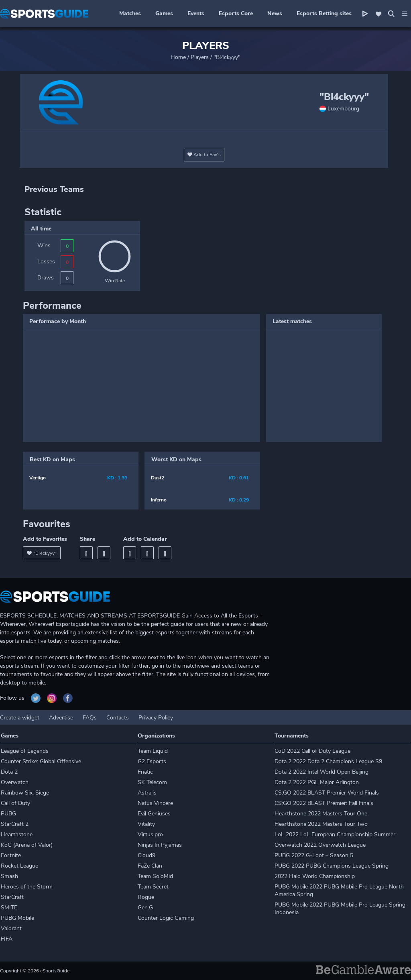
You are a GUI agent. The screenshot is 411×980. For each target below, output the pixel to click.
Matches (130, 13)
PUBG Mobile (17, 918)
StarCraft (12, 897)
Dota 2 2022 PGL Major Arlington (317, 782)
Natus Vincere (155, 803)
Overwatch (15, 782)
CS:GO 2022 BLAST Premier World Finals (327, 793)
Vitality (146, 824)
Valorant (11, 928)
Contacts (118, 718)
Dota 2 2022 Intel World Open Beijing (321, 772)
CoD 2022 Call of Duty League (312, 751)
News (275, 13)
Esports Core (236, 13)
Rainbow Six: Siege (25, 793)
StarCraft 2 (15, 824)
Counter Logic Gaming (166, 918)
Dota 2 (9, 772)
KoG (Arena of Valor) (27, 845)
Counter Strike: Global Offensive (41, 761)
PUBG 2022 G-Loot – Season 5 (314, 855)
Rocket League (19, 866)
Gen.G (145, 908)
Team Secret (153, 887)
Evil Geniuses (154, 814)
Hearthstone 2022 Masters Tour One (321, 814)
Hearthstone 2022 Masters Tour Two (321, 824)
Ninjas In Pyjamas (160, 845)
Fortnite (11, 855)
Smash (9, 876)
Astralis (147, 793)
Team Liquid (153, 751)
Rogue (146, 897)
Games (164, 13)
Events (196, 13)
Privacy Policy (156, 718)
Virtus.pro (150, 834)
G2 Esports (152, 761)
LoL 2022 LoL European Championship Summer (335, 834)
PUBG (8, 814)
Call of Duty (15, 803)
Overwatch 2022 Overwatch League (320, 845)
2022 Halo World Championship (315, 876)
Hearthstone (17, 834)
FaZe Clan (150, 866)
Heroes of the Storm (27, 887)
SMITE (9, 908)
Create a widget (20, 718)
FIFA (7, 939)
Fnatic (145, 772)
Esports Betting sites (324, 13)
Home (178, 57)
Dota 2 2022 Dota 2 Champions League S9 (328, 761)
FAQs (90, 718)
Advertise (61, 718)
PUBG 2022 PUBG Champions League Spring (332, 866)
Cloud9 (146, 855)
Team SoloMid (155, 876)
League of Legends (25, 751)
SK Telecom (152, 782)
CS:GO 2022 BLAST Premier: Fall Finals (324, 803)
